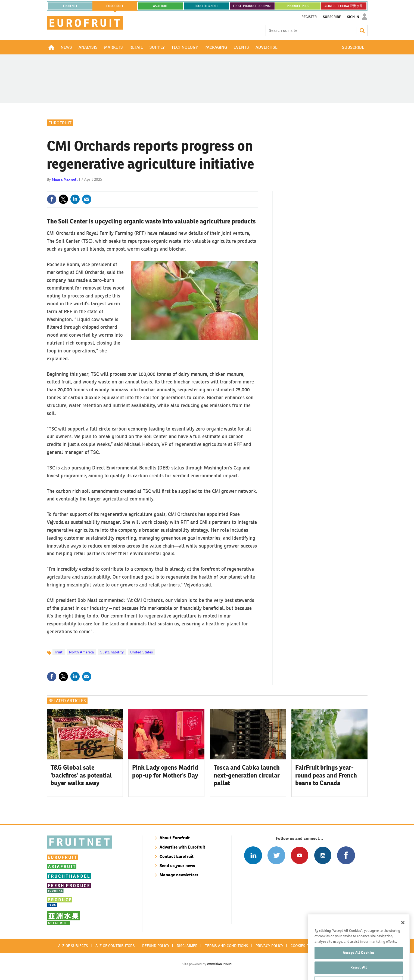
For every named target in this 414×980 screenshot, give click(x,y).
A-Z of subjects (73, 946)
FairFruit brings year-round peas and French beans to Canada (326, 775)
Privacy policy (269, 946)
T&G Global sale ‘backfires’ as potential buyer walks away (81, 775)
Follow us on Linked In (253, 855)
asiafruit (160, 6)
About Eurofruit (175, 838)
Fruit (59, 652)
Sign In (353, 17)
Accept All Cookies (359, 965)
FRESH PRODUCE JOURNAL (252, 6)
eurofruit (115, 6)
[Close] (403, 935)
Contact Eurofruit (177, 856)
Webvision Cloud (219, 964)
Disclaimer (187, 946)
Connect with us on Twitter (276, 855)
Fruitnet (70, 6)
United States (141, 652)
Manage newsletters (179, 875)
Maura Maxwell (65, 179)
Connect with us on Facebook (346, 855)
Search (362, 30)
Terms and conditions (227, 946)
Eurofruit (60, 123)
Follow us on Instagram (323, 855)
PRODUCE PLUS (298, 6)
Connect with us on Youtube (299, 855)
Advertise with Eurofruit (182, 847)
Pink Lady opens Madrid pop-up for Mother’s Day (165, 771)
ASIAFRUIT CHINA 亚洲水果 (344, 6)
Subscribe (332, 17)
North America (81, 652)
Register (309, 17)
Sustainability (112, 652)
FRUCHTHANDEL (206, 6)
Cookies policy (304, 946)
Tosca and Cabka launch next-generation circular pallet (247, 775)
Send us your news (177, 866)
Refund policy (156, 946)
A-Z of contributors (115, 946)
